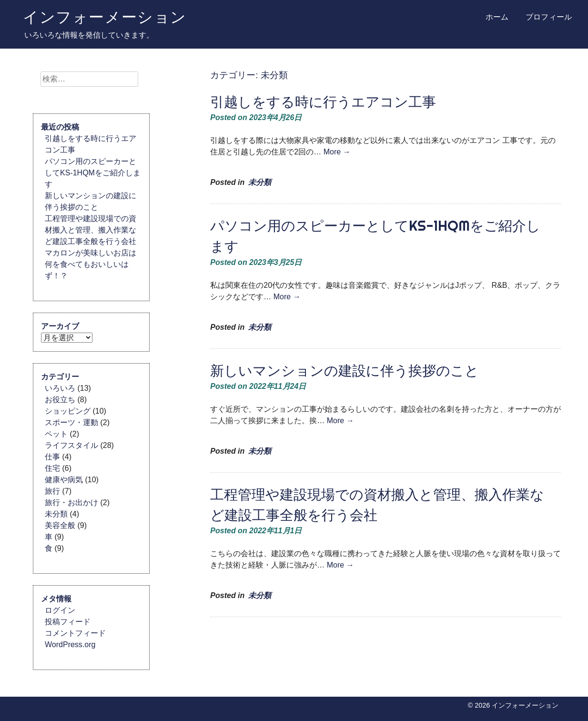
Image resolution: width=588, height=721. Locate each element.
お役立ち (60, 400)
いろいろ (60, 388)
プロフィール (549, 17)
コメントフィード (75, 633)
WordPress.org (70, 645)
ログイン (60, 610)
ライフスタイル (71, 445)
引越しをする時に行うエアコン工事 (323, 102)
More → (337, 152)
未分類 (260, 182)
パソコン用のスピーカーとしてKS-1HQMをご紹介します (93, 173)
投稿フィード (68, 622)
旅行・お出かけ (71, 503)
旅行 (52, 491)
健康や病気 (64, 480)
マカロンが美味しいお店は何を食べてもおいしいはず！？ (91, 264)
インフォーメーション (105, 17)
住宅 (52, 468)
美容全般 (60, 525)
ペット (56, 434)
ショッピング (68, 411)
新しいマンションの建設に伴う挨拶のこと (345, 371)
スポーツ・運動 (71, 422)
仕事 (52, 457)
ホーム (497, 17)
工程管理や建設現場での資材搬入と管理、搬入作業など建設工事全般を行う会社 (91, 230)
